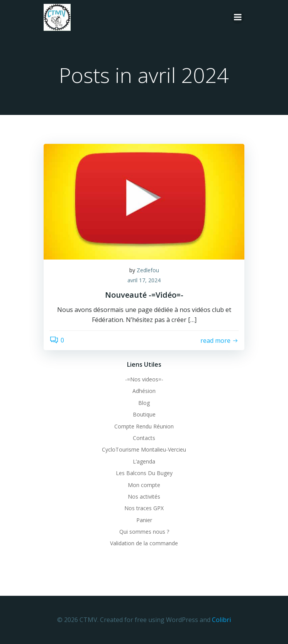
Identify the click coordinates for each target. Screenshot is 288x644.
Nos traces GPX (144, 508)
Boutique (144, 414)
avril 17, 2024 (144, 280)
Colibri (221, 620)
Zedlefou (148, 270)
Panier (144, 520)
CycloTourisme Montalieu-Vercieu (144, 449)
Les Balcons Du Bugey (144, 473)
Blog (144, 403)
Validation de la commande (144, 543)
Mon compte (144, 485)
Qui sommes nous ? (144, 532)
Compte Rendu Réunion (144, 426)
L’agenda (144, 461)
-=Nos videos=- (144, 379)
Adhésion (144, 391)
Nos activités (144, 496)
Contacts (144, 438)
